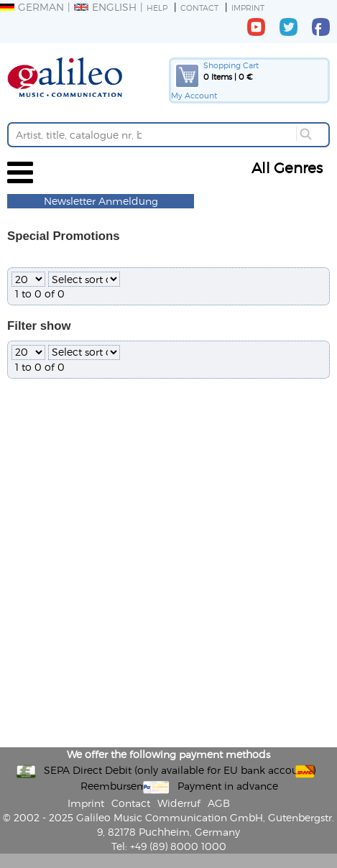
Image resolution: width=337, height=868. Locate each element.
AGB (219, 803)
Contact (199, 8)
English (105, 7)
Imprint (248, 8)
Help (157, 8)
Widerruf (179, 803)
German (32, 7)
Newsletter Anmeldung (101, 201)
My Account (194, 95)
